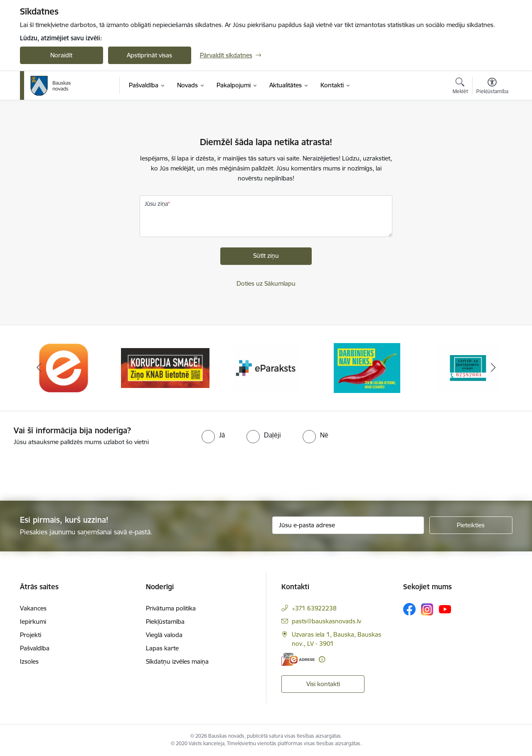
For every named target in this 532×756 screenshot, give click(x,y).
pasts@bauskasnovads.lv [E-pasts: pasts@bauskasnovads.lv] (326, 621)
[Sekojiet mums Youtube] (445, 609)
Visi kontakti (323, 684)
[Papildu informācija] (322, 659)
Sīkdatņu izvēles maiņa (177, 661)
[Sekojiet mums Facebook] (409, 609)
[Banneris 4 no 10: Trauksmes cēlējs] (367, 367)
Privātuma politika (171, 608)
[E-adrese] (298, 659)
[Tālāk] (493, 368)
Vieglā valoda (164, 635)
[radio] (213, 435)
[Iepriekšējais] (39, 368)
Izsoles (29, 661)
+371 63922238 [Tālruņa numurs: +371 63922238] (314, 608)
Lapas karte (162, 648)
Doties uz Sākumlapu (266, 283)
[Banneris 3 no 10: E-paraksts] (266, 367)
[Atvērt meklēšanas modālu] (460, 87)
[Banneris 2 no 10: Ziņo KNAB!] (165, 367)
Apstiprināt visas (149, 55)
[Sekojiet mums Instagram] (427, 609)
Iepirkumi (33, 621)
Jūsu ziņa (156, 204)
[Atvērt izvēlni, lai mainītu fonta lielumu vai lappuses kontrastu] (492, 87)
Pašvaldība (35, 648)
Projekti (31, 635)
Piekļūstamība (165, 621)
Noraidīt (61, 55)
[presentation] (69, 470)
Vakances (33, 608)
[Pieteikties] (471, 525)
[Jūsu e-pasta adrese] (348, 525)
